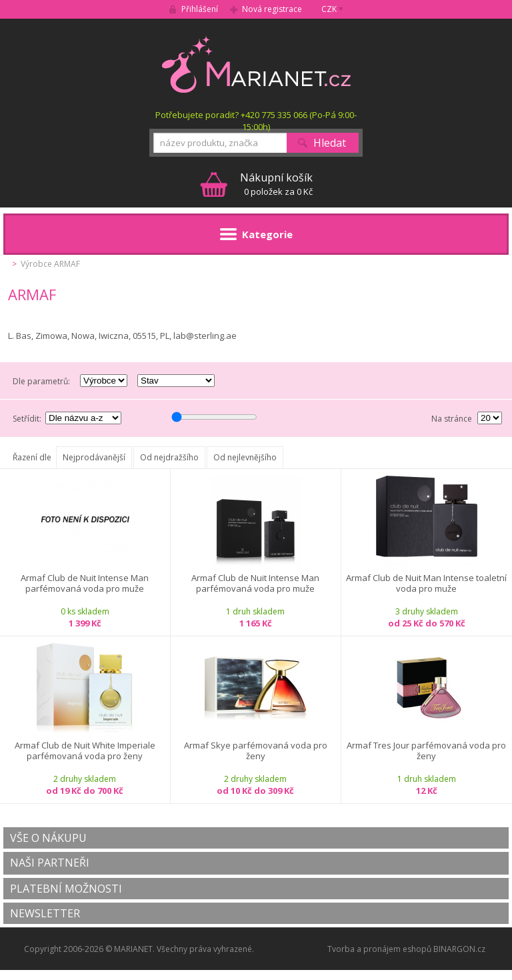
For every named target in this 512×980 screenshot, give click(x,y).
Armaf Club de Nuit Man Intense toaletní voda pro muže (426, 583)
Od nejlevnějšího (245, 457)
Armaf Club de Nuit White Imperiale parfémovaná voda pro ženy (85, 751)
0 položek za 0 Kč (276, 184)
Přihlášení (200, 9)
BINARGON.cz (459, 949)
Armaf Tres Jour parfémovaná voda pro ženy (426, 751)
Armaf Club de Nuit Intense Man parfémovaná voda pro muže (85, 583)
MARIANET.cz (256, 64)
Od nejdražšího (169, 457)
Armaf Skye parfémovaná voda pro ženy (256, 751)
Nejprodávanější (94, 457)
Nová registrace (272, 9)
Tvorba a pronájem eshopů (379, 949)
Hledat (330, 143)
